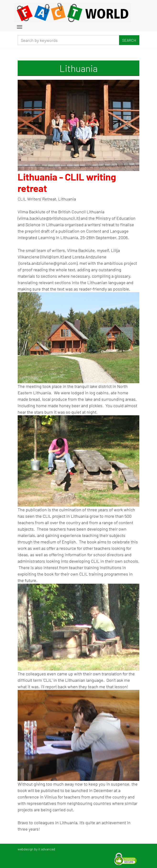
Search (129, 40)
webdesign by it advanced (36, 849)
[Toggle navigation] (20, 26)
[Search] (68, 40)
